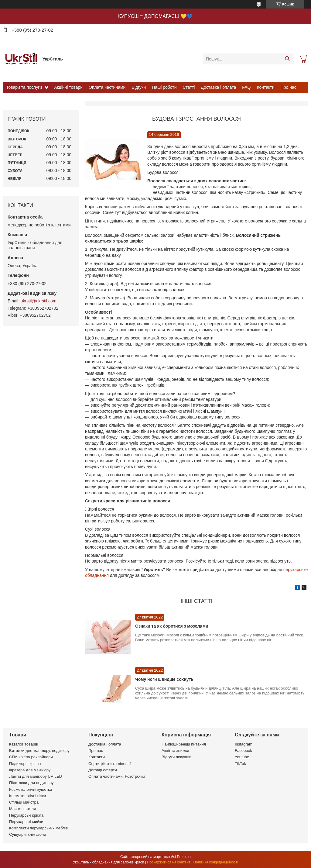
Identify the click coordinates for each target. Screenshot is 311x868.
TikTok (240, 764)
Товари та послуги (24, 87)
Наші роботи (164, 87)
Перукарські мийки (26, 822)
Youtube (242, 757)
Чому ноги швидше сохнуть (164, 679)
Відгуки (139, 87)
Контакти (265, 87)
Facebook (243, 751)
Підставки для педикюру (31, 783)
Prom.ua (184, 857)
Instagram (244, 744)
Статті (189, 87)
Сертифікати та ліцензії (110, 764)
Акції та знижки (175, 751)
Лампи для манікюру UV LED (36, 776)
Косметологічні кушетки (31, 789)
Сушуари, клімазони (27, 834)
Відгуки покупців (176, 757)
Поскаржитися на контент (169, 862)
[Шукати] (287, 59)
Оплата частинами (107, 87)
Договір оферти (103, 770)
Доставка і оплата (218, 87)
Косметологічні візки (28, 796)
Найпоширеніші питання (184, 744)
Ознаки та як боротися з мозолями (172, 626)
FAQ (246, 87)
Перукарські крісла (26, 815)
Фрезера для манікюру (30, 770)
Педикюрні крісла (25, 764)
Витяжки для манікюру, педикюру (39, 751)
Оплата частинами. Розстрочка (117, 776)
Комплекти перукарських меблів (38, 828)
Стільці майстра (24, 802)
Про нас (289, 87)
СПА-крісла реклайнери (31, 757)
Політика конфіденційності (216, 862)
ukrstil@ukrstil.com (39, 301)
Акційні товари (68, 87)
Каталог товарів (24, 744)
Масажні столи (22, 809)
